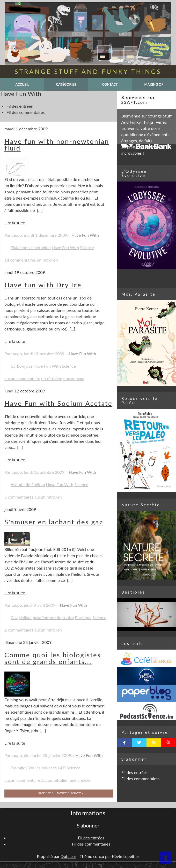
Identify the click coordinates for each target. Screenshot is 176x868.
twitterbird (139, 743)
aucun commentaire (22, 378)
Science (87, 247)
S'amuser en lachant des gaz (54, 522)
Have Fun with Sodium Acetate (58, 403)
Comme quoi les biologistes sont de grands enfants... (53, 658)
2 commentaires (19, 630)
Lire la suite (15, 223)
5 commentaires (19, 497)
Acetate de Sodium (28, 484)
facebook (124, 743)
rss (154, 743)
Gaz (14, 617)
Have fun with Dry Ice (43, 285)
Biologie (18, 768)
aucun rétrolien (48, 497)
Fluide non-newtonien (31, 247)
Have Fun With (85, 235)
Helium (25, 617)
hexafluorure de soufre (53, 617)
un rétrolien (47, 260)
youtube (168, 743)
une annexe (74, 378)
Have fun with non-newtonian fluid (57, 145)
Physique (83, 617)
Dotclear (68, 856)
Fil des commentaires (26, 112)
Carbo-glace (21, 366)
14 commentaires (20, 260)
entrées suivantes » (70, 793)
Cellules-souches (42, 768)
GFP (62, 768)
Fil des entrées (20, 106)
